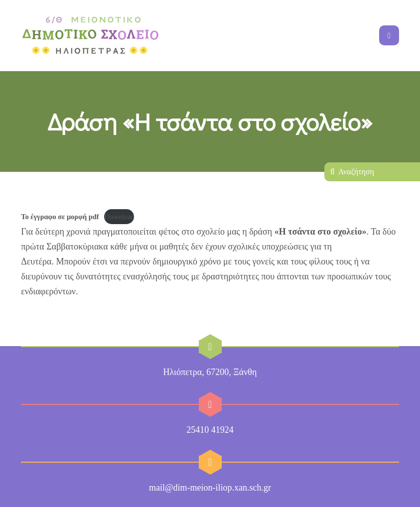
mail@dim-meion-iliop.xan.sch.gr (210, 488)
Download (119, 217)
